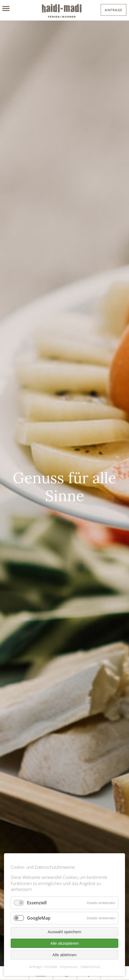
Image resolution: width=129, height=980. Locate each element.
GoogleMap (39, 918)
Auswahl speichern (65, 932)
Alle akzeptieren (64, 943)
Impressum (69, 967)
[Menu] (11, 9)
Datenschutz (90, 967)
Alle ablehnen (64, 955)
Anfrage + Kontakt (43, 967)
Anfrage (114, 10)
